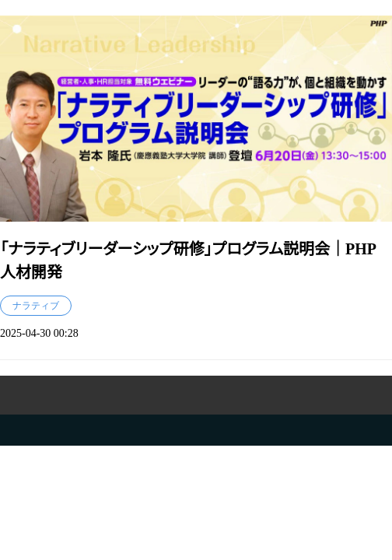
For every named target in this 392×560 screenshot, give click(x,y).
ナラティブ (36, 306)
